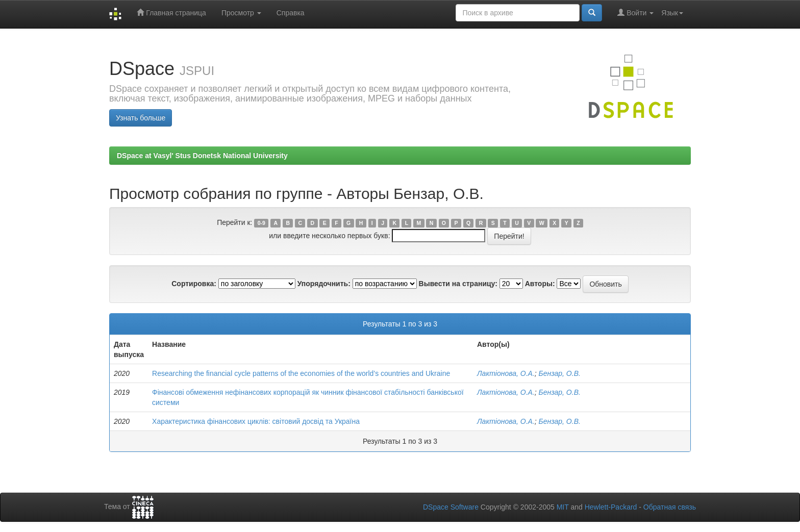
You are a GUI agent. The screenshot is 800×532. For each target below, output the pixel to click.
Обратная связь (670, 507)
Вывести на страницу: (458, 284)
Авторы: (540, 284)
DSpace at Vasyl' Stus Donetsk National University (202, 156)
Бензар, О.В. (560, 373)
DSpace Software (451, 507)
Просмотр (241, 13)
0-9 (261, 223)
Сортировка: (194, 284)
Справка (291, 13)
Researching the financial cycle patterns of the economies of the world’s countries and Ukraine (301, 373)
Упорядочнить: (324, 284)
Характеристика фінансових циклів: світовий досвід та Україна (256, 421)
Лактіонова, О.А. (506, 373)
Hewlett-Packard (611, 507)
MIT (563, 507)
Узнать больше (141, 118)
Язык (672, 13)
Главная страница (171, 12)
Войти (635, 12)
